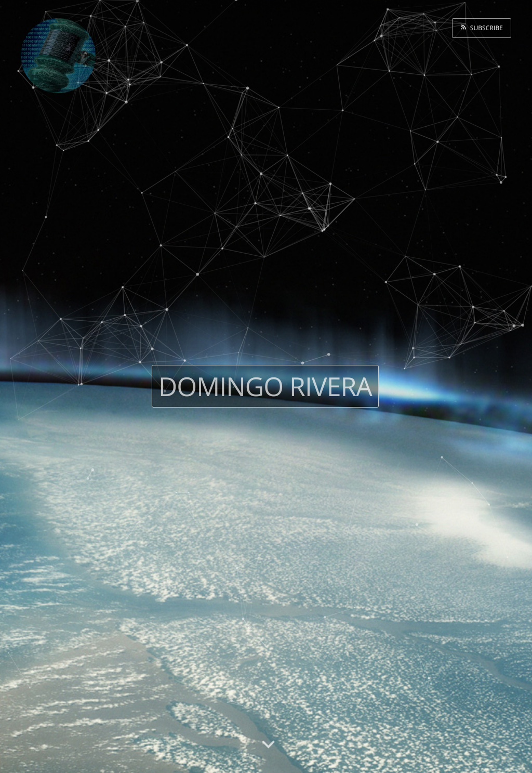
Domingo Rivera (265, 386)
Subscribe (485, 28)
